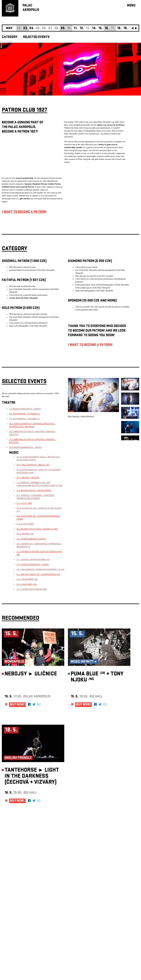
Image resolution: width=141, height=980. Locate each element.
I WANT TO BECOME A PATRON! (24, 212)
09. (63, 29)
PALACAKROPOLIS (31, 8)
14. (94, 29)
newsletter (115, 888)
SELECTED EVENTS (36, 37)
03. (26, 29)
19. (125, 29)
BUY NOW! (17, 705)
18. (119, 29)
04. (32, 29)
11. (76, 29)
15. (101, 29)
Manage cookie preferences (16, 930)
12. (82, 29)
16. (107, 29)
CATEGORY (10, 37)
